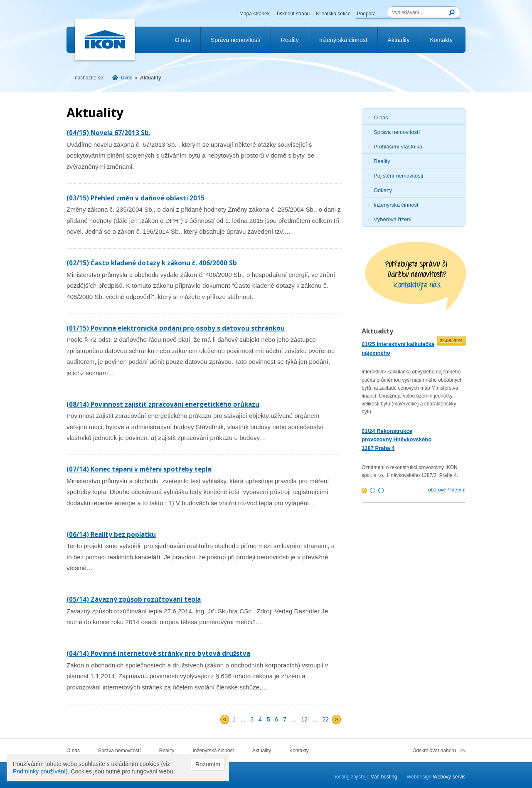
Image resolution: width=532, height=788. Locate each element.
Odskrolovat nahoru (434, 751)
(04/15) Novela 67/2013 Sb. (108, 133)
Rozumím (208, 764)
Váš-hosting (384, 777)
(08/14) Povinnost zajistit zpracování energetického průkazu (163, 404)
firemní (458, 490)
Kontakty (441, 40)
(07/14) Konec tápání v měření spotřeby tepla (139, 469)
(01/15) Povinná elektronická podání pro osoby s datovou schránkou (176, 328)
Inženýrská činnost (343, 40)
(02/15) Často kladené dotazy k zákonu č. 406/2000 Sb (152, 263)
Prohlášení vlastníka (398, 147)
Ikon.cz (105, 40)
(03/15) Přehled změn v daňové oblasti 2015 (135, 198)
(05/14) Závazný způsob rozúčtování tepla (134, 599)
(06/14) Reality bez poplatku (111, 534)
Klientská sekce (333, 14)
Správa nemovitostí (236, 40)
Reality (290, 40)
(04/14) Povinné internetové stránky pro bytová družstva (158, 653)
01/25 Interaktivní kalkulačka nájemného (398, 348)
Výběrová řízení (393, 219)
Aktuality (399, 40)
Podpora (366, 14)
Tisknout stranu (293, 14)
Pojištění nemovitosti (398, 176)
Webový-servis (449, 777)
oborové (437, 490)
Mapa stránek (255, 14)
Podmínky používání (39, 771)
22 (325, 719)
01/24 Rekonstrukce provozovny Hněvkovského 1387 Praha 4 (397, 440)
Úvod (127, 78)
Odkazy (383, 190)
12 (304, 719)
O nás (183, 40)
